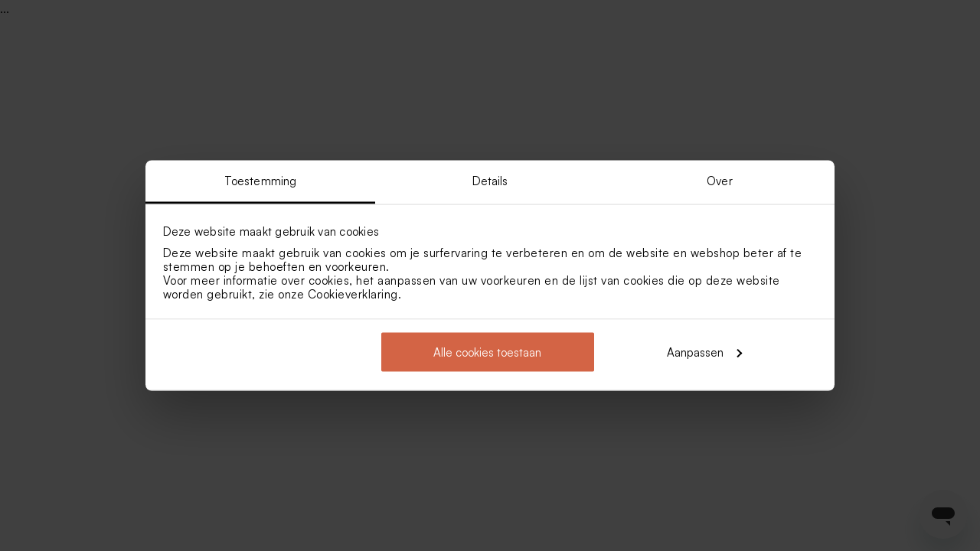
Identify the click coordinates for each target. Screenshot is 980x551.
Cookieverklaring (353, 294)
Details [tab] (490, 181)
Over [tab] (719, 181)
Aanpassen (704, 352)
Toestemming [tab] (260, 181)
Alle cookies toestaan (487, 352)
